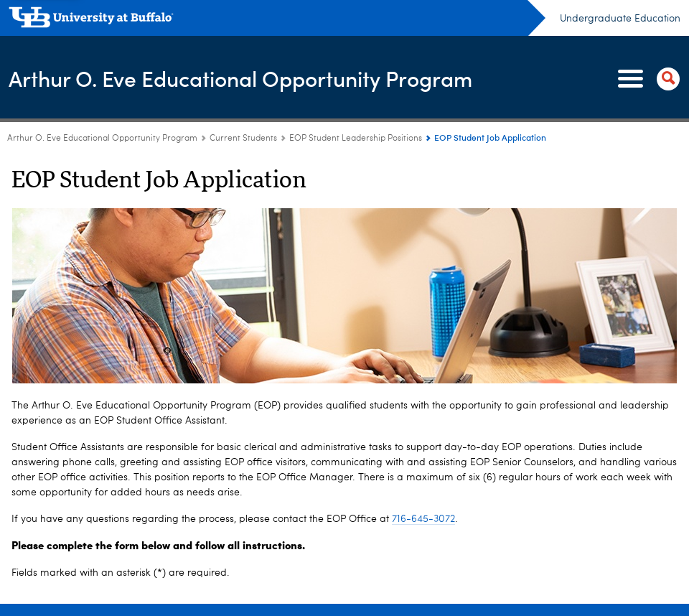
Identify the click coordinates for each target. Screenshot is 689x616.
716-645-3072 (423, 519)
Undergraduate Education (620, 19)
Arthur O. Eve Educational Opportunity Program (240, 78)
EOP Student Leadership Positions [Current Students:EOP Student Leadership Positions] (357, 139)
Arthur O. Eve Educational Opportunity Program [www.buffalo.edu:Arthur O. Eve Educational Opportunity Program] (102, 139)
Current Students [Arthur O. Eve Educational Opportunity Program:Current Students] (243, 139)
